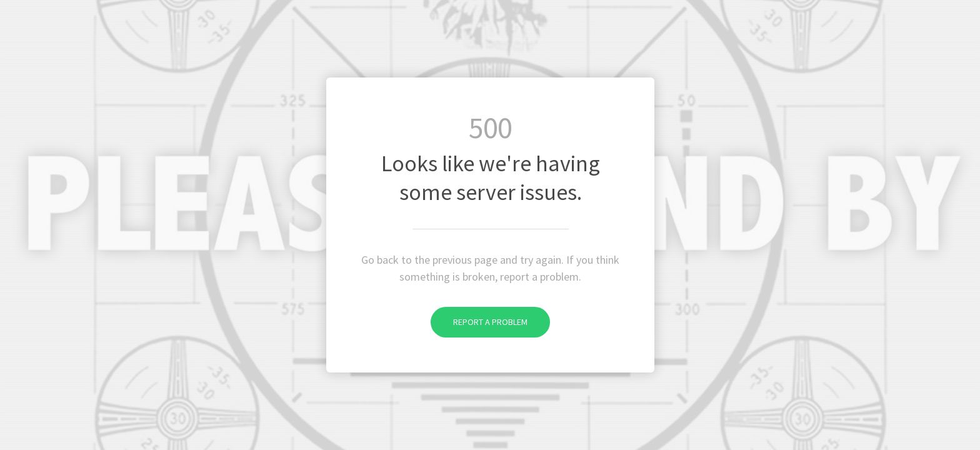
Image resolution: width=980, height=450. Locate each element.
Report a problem (479, 322)
